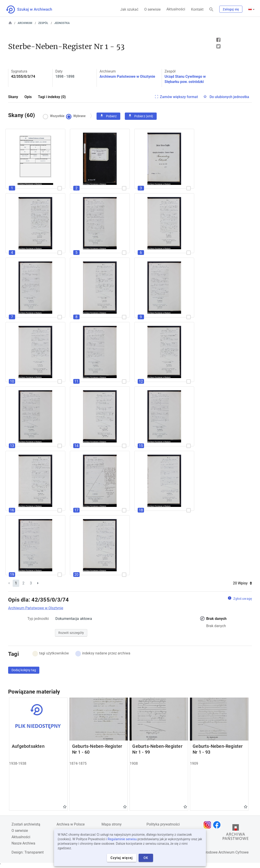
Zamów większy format (179, 97)
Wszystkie (55, 116)
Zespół (43, 23)
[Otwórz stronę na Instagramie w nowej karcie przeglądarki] (208, 825)
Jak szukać (129, 9)
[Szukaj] (211, 10)
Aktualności (176, 9)
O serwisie (152, 9)
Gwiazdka (65, 807)
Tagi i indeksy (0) (52, 97)
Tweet (218, 46)
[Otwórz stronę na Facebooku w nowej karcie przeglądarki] (218, 825)
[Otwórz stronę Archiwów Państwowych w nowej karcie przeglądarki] (236, 833)
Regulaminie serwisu (122, 839)
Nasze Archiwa (23, 843)
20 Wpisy (242, 583)
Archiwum (25, 23)
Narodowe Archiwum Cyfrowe (225, 852)
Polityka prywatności (163, 824)
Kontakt (197, 9)
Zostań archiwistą (26, 824)
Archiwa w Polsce (71, 824)
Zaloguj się (231, 9)
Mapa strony (112, 824)
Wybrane (77, 116)
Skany (13, 97)
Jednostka (62, 23)
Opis (28, 97)
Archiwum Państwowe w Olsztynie (127, 76)
